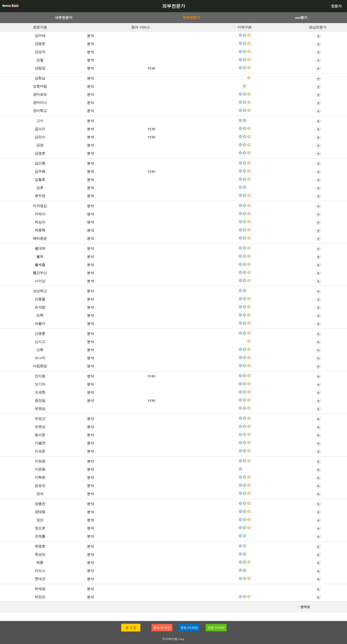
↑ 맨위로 (304, 607)
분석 (91, 36)
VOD (151, 68)
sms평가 (301, 17)
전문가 (336, 6)
